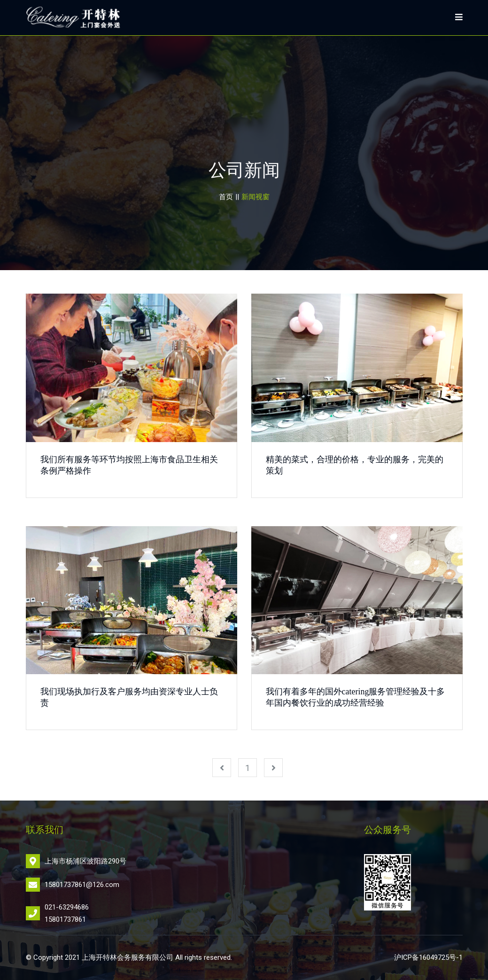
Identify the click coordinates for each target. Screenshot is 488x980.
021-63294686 (67, 907)
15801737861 (65, 919)
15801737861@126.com (82, 885)
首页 (226, 197)
